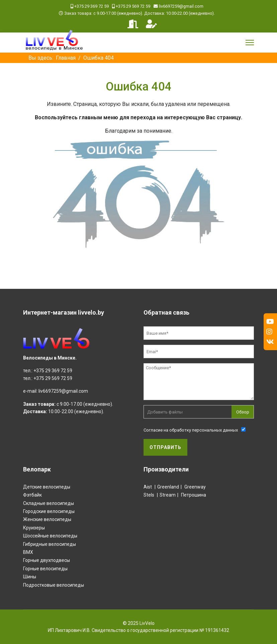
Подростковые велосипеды (54, 585)
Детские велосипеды (47, 487)
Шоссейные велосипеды (50, 536)
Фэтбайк (32, 495)
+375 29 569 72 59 (133, 6)
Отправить (165, 447)
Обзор (243, 412)
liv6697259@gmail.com (181, 6)
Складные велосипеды (49, 503)
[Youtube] (270, 322)
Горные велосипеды (45, 569)
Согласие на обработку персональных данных (191, 430)
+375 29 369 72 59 (91, 6)
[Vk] (270, 342)
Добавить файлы (165, 412)
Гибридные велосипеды (50, 544)
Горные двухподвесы (47, 560)
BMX (28, 552)
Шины (30, 577)
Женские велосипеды (47, 519)
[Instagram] (269, 332)
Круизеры (34, 528)
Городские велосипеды (49, 511)
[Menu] (250, 43)
